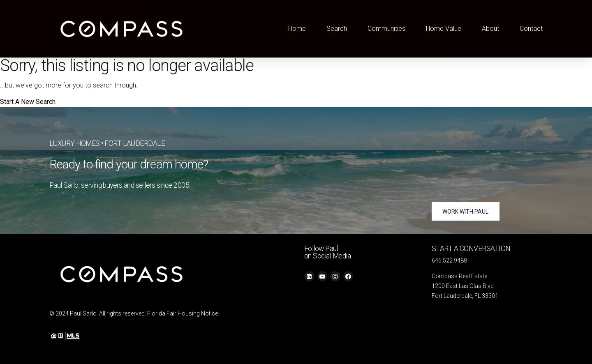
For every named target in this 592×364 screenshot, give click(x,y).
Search (337, 29)
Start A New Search (28, 102)
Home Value (444, 29)
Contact (531, 29)
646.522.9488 (449, 260)
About (490, 29)
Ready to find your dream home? (129, 164)
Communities (386, 29)
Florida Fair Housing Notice (183, 313)
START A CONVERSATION (471, 249)
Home (297, 29)
